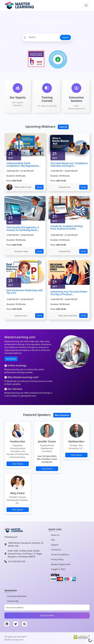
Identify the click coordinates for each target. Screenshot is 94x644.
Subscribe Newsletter (17, 596)
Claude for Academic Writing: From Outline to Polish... (67, 227)
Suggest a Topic (58, 569)
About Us (55, 535)
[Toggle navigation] (86, 5)
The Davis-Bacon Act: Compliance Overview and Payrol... (69, 165)
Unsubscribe (13, 601)
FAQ (53, 540)
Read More (11, 359)
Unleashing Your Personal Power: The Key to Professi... (69, 293)
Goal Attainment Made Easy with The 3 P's (25, 292)
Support (55, 545)
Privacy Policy (57, 559)
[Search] (41, 37)
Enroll (39, 187)
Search (65, 37)
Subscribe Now (47, 615)
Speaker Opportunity (61, 564)
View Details (18, 464)
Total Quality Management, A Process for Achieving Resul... (23, 229)
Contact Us (56, 550)
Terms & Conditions (60, 555)
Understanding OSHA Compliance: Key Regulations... (23, 165)
